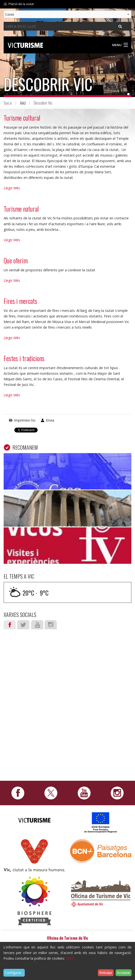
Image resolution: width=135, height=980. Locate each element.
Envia (50, 420)
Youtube (37, 625)
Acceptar (123, 973)
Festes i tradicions (24, 358)
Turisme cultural (22, 118)
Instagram (51, 625)
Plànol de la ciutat (21, 4)
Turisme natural (21, 209)
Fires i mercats (20, 301)
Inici (23, 103)
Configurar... (14, 973)
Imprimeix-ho (25, 420)
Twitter (23, 625)
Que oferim (16, 260)
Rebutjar (106, 973)
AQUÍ (70, 958)
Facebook (10, 625)
